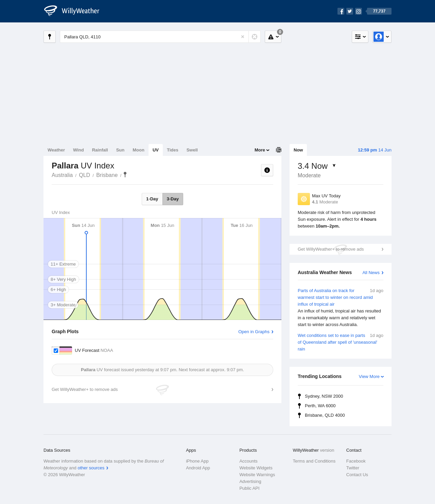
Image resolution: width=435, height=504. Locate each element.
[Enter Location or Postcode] (160, 37)
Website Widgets (256, 468)
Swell (192, 150)
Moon (138, 150)
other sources (91, 468)
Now (298, 150)
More (260, 150)
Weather (56, 150)
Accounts (248, 461)
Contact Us (357, 475)
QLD (84, 175)
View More (369, 376)
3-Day (173, 199)
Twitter (353, 468)
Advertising (250, 481)
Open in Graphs (254, 332)
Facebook (356, 461)
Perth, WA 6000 (320, 406)
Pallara (125, 175)
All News (371, 273)
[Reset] (243, 37)
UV (156, 150)
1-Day (152, 199)
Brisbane (107, 175)
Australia (62, 175)
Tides (173, 150)
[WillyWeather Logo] (75, 11)
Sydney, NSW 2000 (324, 396)
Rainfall (100, 150)
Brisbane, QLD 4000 (325, 415)
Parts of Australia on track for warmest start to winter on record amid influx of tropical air (341, 308)
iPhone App (197, 461)
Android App (198, 468)
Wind (79, 150)
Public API (249, 488)
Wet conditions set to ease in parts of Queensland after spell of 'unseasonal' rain (341, 342)
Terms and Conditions (314, 461)
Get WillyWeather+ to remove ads (331, 249)
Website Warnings (257, 475)
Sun (120, 150)
